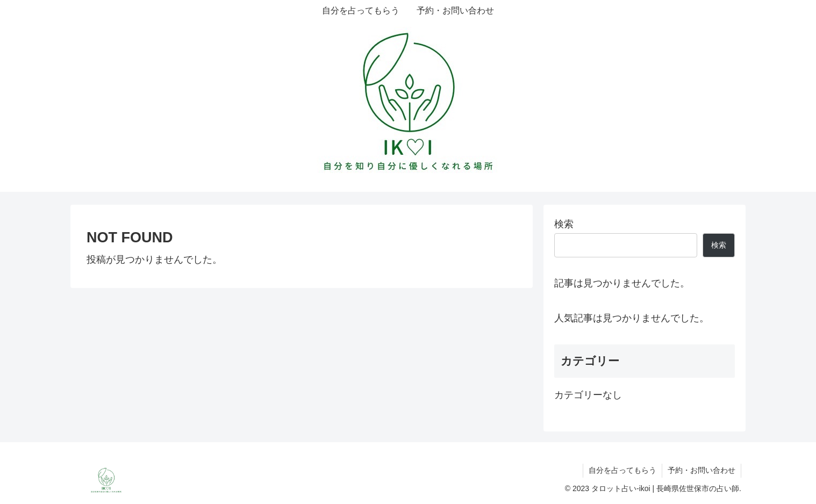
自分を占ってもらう (622, 470)
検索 (564, 224)
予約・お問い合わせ (702, 470)
